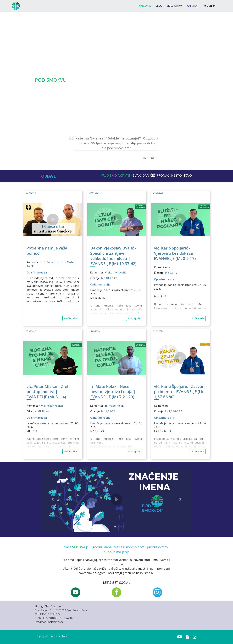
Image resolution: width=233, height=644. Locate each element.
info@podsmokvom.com (49, 622)
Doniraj (210, 6)
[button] (17, 69)
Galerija (192, 6)
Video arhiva (175, 6)
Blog (159, 6)
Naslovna (145, 6)
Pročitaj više (70, 318)
